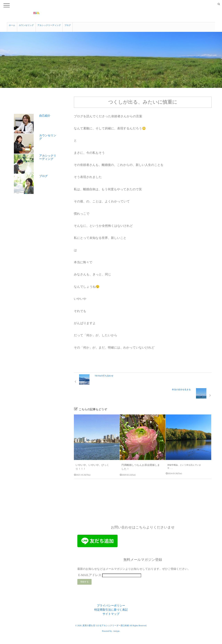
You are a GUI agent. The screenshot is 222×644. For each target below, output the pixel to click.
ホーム (12, 25)
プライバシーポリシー (111, 590)
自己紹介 (45, 113)
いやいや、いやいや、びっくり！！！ (94, 451)
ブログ (68, 25)
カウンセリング (26, 25)
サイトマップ (111, 599)
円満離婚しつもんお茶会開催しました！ (140, 451)
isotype (116, 616)
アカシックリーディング (49, 25)
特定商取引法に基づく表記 (111, 594)
